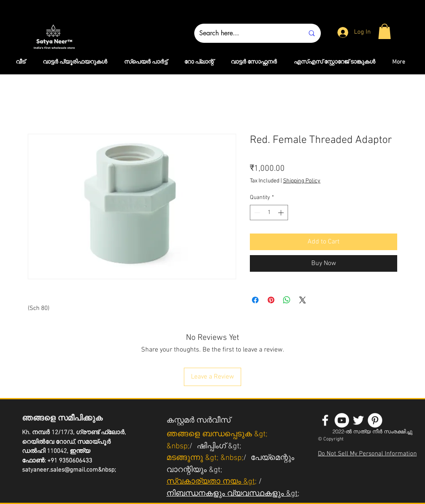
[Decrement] (256, 213)
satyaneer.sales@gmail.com (60, 470)
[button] (385, 31)
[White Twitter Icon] (358, 420)
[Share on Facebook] (255, 300)
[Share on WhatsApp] (287, 300)
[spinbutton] (269, 213)
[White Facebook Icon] (325, 420)
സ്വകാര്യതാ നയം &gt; (211, 482)
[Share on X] (303, 300)
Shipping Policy (302, 181)
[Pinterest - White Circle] (375, 420)
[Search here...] (245, 33)
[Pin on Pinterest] (271, 300)
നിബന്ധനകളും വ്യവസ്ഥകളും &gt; (233, 494)
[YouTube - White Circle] (342, 420)
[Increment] (282, 213)
